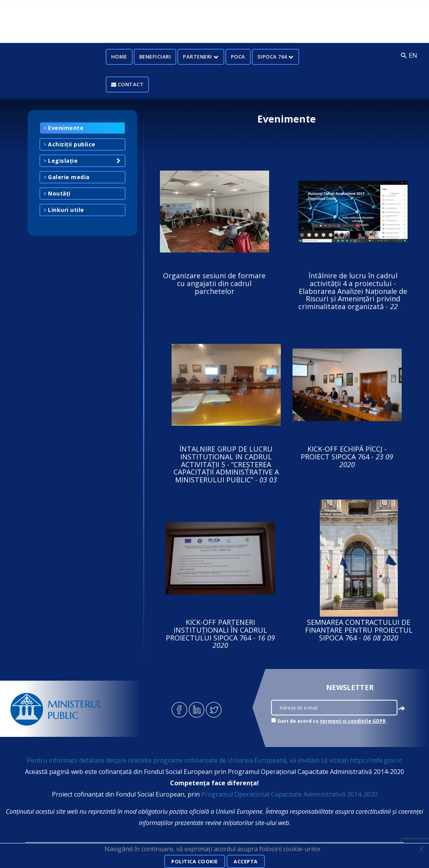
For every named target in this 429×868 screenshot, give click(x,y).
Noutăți (57, 193)
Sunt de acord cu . (332, 721)
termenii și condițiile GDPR (353, 721)
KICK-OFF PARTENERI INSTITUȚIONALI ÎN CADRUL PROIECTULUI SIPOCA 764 (220, 634)
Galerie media (67, 177)
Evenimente (64, 128)
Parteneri (201, 57)
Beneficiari (155, 57)
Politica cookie (193, 862)
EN (413, 55)
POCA (238, 57)
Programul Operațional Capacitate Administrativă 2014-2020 (289, 794)
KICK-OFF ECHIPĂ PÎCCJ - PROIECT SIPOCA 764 (347, 457)
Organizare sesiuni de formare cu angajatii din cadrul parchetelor (214, 283)
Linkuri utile (64, 210)
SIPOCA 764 (276, 57)
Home (119, 57)
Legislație (61, 161)
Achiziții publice (70, 144)
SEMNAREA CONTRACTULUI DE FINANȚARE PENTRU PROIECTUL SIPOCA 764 (359, 630)
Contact (128, 84)
